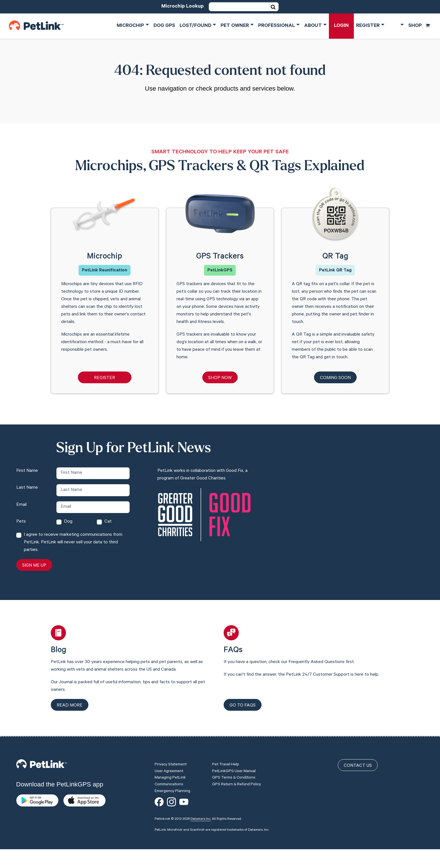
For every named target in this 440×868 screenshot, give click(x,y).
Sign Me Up (34, 566)
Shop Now (220, 378)
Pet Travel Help (226, 765)
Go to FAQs (243, 706)
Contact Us (358, 766)
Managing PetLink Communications (170, 781)
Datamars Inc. (201, 819)
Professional (277, 26)
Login (341, 26)
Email (21, 505)
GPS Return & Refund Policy (237, 785)
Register (368, 26)
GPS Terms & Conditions (234, 778)
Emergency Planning (172, 791)
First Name (27, 471)
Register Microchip (105, 379)
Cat (108, 522)
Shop (419, 26)
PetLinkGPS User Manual (234, 772)
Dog (68, 522)
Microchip (130, 26)
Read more (70, 706)
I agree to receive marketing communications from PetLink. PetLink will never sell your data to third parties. (73, 542)
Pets (21, 522)
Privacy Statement (171, 765)
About (313, 26)
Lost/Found (195, 26)
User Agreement (169, 772)
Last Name (27, 488)
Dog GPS (164, 26)
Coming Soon (335, 378)
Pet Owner (235, 26)
